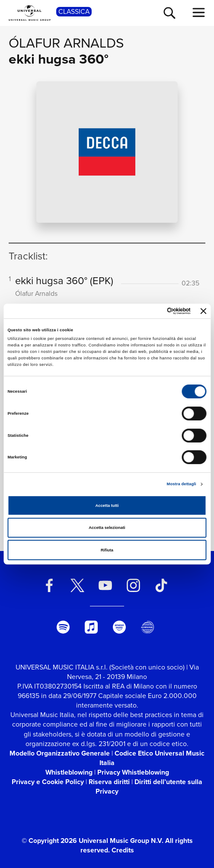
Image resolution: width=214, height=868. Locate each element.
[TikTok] (161, 585)
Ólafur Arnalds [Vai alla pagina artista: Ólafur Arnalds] (66, 43)
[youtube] (105, 585)
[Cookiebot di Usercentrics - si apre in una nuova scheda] (153, 311)
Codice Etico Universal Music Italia (152, 758)
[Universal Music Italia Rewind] (147, 627)
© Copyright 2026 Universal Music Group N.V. (93, 841)
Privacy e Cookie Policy (48, 782)
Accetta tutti (107, 506)
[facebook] (49, 585)
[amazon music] (120, 627)
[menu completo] (199, 13)
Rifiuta (107, 550)
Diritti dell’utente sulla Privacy (149, 786)
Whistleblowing (69, 772)
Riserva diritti (109, 782)
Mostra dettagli (182, 484)
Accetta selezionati (107, 528)
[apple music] (91, 627)
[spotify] (63, 627)
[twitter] (77, 585)
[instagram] (133, 585)
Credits (123, 850)
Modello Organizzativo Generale (60, 753)
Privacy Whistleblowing (133, 772)
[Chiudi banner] (204, 311)
